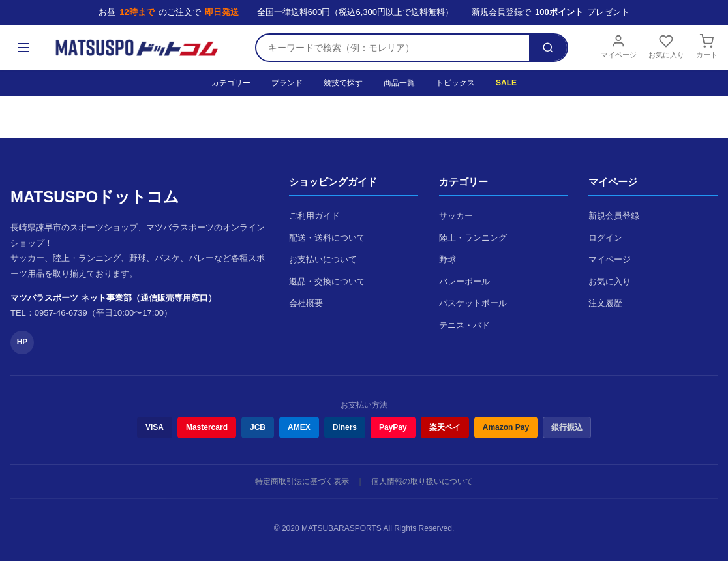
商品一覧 (399, 83)
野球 (447, 259)
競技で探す (343, 83)
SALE (506, 83)
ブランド (287, 83)
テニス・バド (464, 325)
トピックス (455, 83)
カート (707, 46)
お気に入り (666, 46)
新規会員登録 (614, 216)
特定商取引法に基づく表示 (302, 481)
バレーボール (464, 281)
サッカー (456, 216)
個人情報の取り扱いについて (422, 481)
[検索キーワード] (393, 48)
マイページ (619, 46)
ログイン (605, 238)
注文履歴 (605, 303)
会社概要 (306, 303)
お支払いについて (323, 259)
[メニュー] (23, 48)
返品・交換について (327, 281)
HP (23, 342)
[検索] (548, 48)
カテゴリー (231, 83)
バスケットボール (473, 303)
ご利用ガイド (314, 216)
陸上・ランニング (473, 238)
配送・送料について (327, 238)
